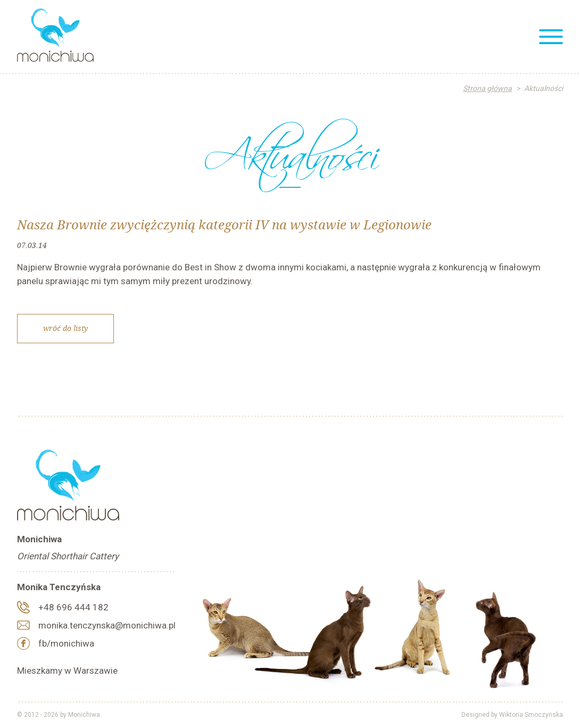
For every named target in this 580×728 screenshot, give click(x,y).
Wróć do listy (65, 328)
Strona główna (487, 88)
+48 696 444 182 (73, 607)
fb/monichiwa (66, 643)
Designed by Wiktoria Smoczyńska (512, 715)
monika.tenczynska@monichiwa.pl (107, 625)
